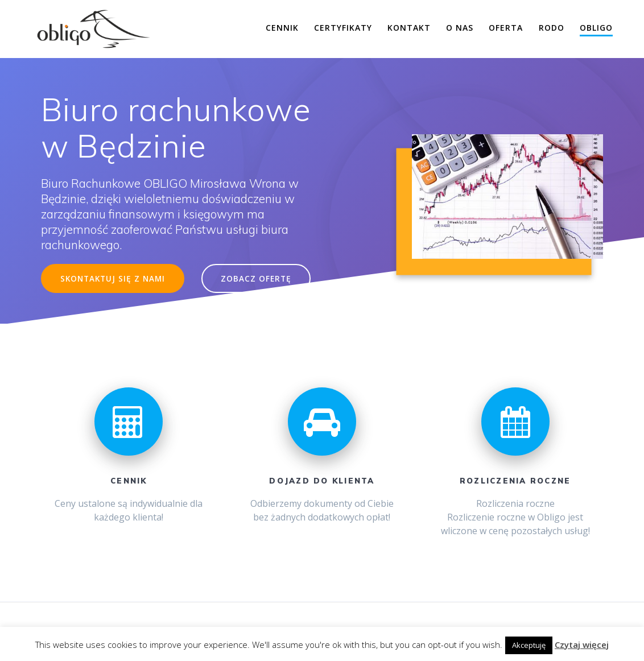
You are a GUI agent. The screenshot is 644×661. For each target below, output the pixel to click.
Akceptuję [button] (529, 645)
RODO (552, 28)
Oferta (506, 28)
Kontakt (409, 28)
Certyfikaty (343, 28)
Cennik (282, 28)
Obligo (596, 28)
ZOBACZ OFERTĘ (256, 278)
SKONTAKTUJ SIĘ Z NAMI (113, 278)
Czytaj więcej (582, 645)
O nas (460, 28)
